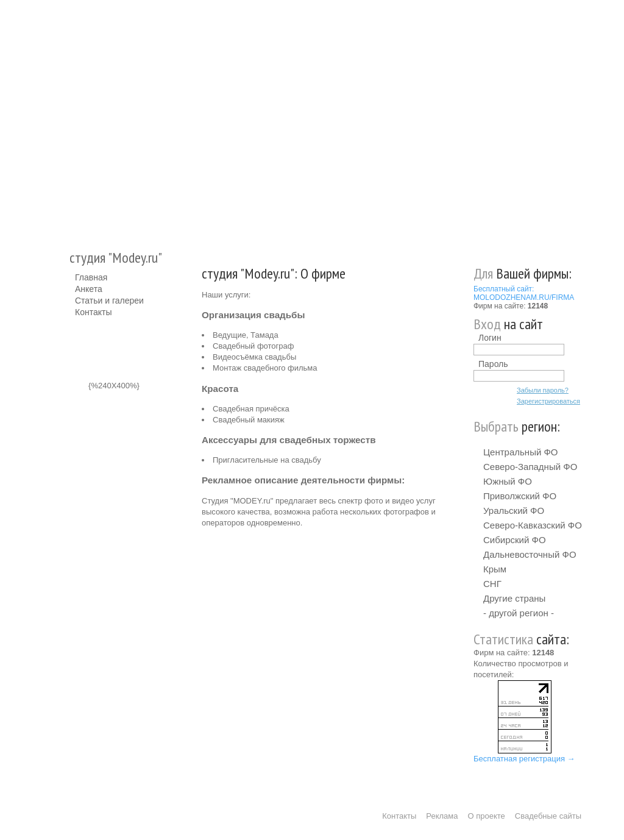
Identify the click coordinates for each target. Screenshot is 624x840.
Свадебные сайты (548, 816)
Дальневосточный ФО (530, 554)
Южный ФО (508, 481)
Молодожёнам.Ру (80, 119)
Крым (495, 569)
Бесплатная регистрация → (524, 759)
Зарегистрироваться (548, 401)
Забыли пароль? (543, 390)
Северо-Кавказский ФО (533, 525)
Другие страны (514, 598)
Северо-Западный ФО (530, 467)
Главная (91, 277)
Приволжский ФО (520, 496)
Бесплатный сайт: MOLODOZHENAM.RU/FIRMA (524, 293)
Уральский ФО (514, 511)
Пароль (493, 364)
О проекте (487, 816)
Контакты (93, 312)
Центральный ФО (521, 452)
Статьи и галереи (109, 301)
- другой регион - (519, 613)
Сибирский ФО (515, 540)
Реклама (442, 816)
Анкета (89, 289)
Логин (490, 338)
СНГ (492, 584)
